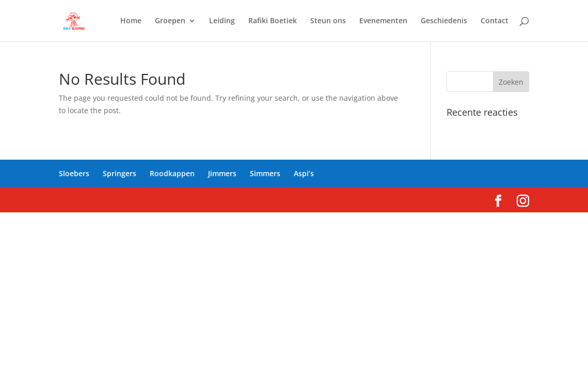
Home (131, 21)
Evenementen (383, 21)
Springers (120, 173)
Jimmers (222, 173)
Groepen (170, 21)
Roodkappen (172, 173)
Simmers (265, 173)
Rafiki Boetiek (273, 21)
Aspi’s (304, 173)
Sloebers (74, 173)
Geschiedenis (444, 21)
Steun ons (328, 21)
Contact (495, 21)
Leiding (222, 21)
